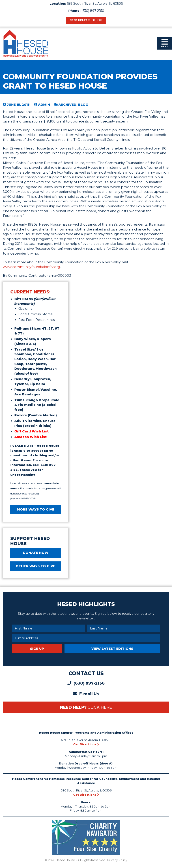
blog (83, 105)
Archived (67, 105)
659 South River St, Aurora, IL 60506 (95, 4)
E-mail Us (89, 694)
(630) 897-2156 (92, 11)
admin (44, 105)
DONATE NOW (36, 553)
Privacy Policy (117, 860)
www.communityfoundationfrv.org (31, 267)
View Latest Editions (112, 649)
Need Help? (86, 20)
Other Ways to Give (35, 566)
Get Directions (86, 744)
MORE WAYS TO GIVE (36, 509)
